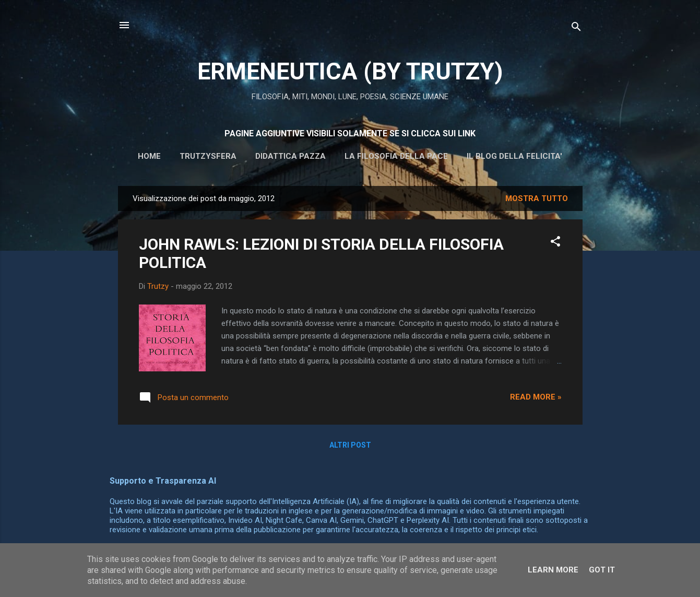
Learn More (553, 570)
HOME (149, 156)
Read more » (536, 397)
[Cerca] (576, 28)
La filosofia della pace (396, 156)
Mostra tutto (537, 198)
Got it (602, 570)
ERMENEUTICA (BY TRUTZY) (350, 71)
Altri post (350, 445)
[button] (555, 243)
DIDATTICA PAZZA (290, 156)
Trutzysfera (208, 156)
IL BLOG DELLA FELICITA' (514, 156)
